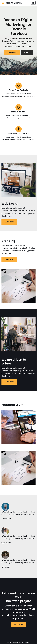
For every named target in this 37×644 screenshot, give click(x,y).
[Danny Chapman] (12, 3)
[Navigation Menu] (33, 3)
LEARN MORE (12, 52)
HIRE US (27, 52)
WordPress (26, 642)
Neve (9, 642)
